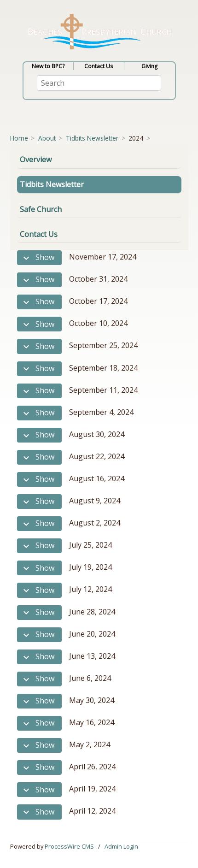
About (47, 138)
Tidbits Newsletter (92, 138)
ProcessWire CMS (69, 846)
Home (19, 138)
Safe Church (41, 209)
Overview (36, 159)
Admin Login (121, 846)
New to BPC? (48, 66)
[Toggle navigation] (37, 120)
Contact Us (99, 66)
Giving (149, 66)
